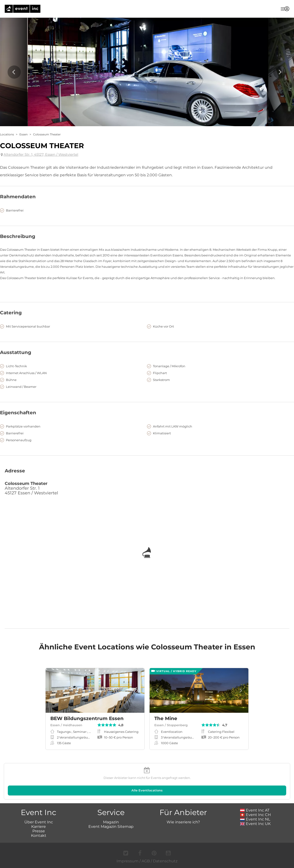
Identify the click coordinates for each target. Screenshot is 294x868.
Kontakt (39, 836)
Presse (39, 831)
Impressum (128, 861)
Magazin (111, 822)
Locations (7, 134)
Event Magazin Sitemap (111, 827)
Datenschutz (165, 861)
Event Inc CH (255, 815)
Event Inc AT (255, 810)
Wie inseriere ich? (183, 822)
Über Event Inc (39, 822)
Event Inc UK (255, 824)
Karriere (39, 827)
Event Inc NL (255, 819)
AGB (146, 861)
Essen (24, 134)
